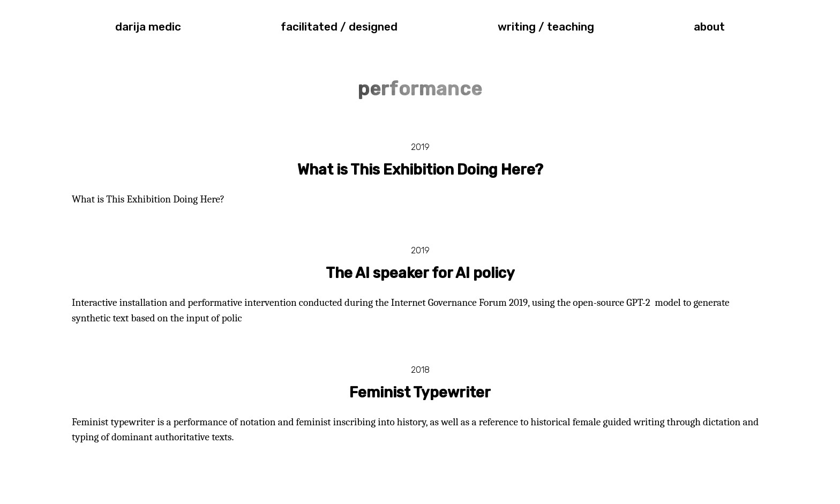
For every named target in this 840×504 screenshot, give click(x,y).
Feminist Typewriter (420, 393)
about (709, 27)
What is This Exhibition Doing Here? (420, 170)
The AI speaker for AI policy (420, 273)
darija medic (148, 27)
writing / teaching (546, 27)
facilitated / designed (339, 27)
